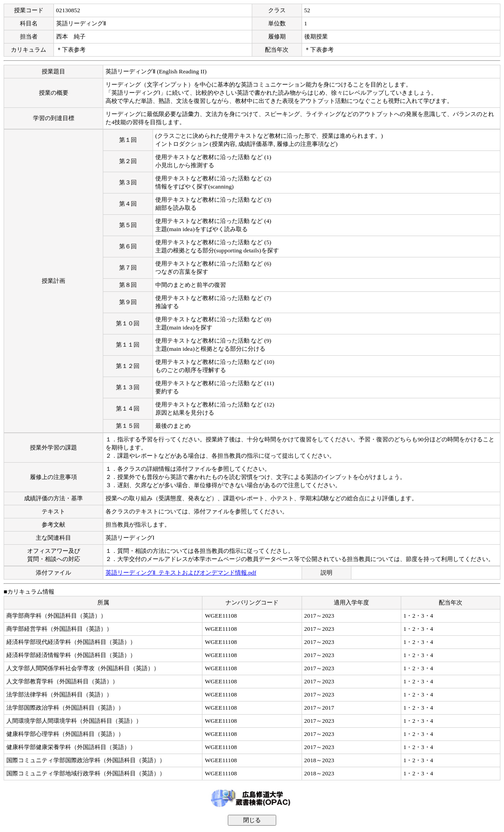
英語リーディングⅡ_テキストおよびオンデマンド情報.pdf (181, 573)
